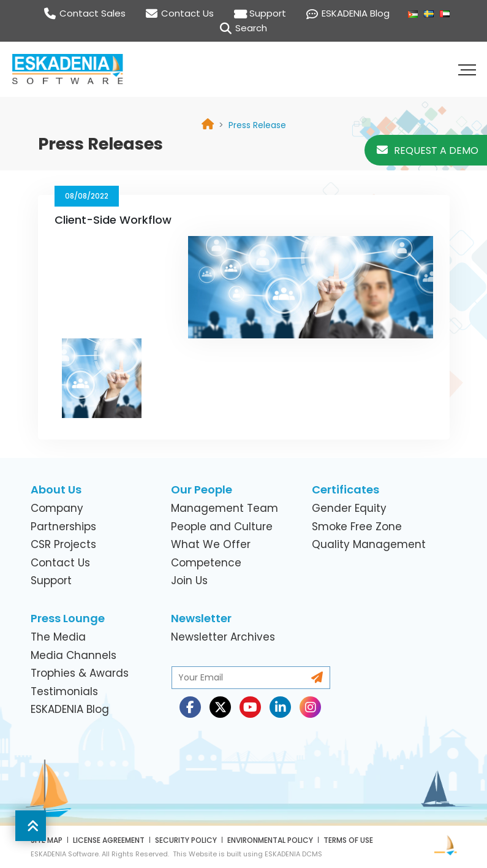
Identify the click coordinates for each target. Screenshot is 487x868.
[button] (469, 69)
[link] (257, 125)
